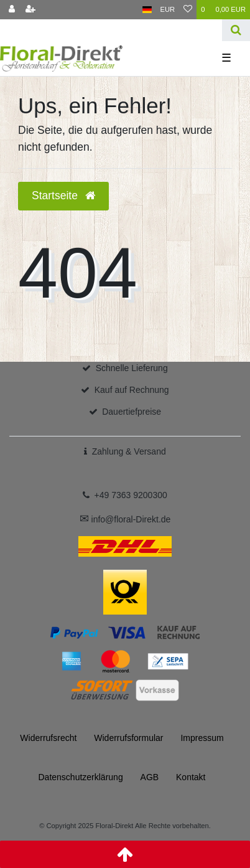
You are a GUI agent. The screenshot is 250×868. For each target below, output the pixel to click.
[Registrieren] (30, 10)
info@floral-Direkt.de (125, 519)
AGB (150, 777)
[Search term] (111, 30)
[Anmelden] (12, 10)
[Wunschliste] (188, 10)
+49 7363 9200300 (131, 495)
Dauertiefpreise (132, 412)
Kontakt (191, 777)
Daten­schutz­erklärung (80, 777)
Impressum (202, 738)
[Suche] (236, 30)
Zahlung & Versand (129, 451)
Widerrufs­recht (48, 738)
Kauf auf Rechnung (132, 390)
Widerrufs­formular (128, 738)
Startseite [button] (63, 196)
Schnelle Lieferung (132, 368)
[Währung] (168, 10)
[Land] (147, 10)
